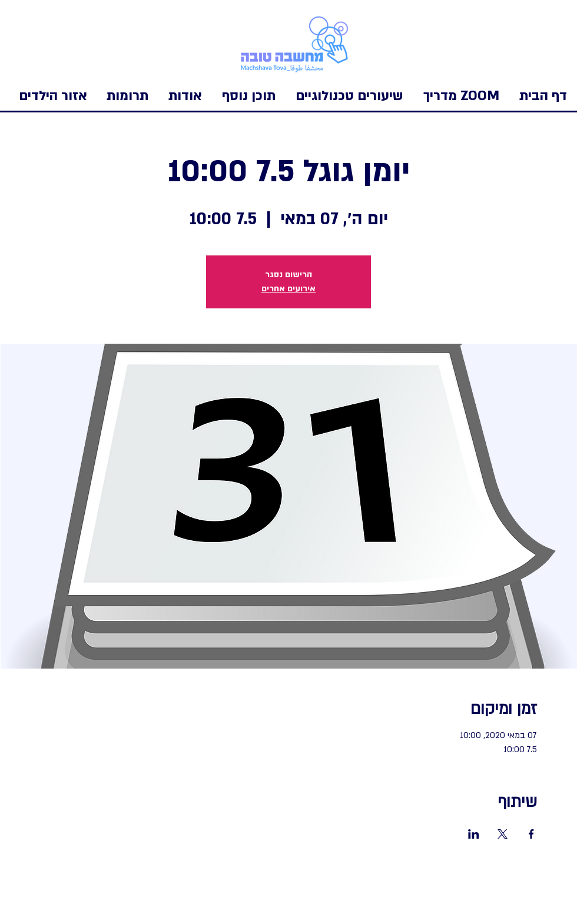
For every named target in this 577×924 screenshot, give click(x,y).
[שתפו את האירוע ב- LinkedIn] (474, 834)
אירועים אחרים (288, 289)
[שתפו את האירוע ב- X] (503, 834)
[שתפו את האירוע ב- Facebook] (531, 834)
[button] (53, 96)
